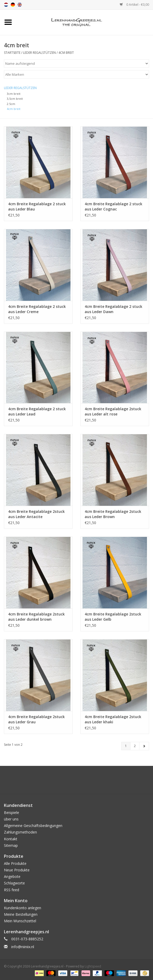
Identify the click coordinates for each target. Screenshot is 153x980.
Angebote (12, 876)
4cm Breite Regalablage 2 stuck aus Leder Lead (37, 411)
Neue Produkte (17, 870)
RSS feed (12, 890)
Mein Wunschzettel (20, 921)
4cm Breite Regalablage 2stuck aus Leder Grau (36, 719)
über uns (11, 819)
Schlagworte (14, 883)
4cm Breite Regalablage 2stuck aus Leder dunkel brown (36, 617)
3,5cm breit (15, 99)
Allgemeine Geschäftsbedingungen (33, 826)
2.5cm (11, 104)
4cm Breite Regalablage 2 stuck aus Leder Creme (37, 309)
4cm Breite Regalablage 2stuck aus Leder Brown (113, 514)
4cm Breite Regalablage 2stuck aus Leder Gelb (113, 617)
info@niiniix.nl (23, 947)
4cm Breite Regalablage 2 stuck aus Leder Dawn (113, 309)
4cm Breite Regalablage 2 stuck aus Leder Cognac (113, 206)
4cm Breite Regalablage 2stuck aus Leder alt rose (113, 411)
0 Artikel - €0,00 (134, 5)
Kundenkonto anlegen (23, 908)
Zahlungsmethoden (20, 832)
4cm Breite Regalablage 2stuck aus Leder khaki (113, 719)
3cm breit (14, 94)
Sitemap (11, 845)
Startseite (12, 53)
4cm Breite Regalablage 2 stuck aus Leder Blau (37, 206)
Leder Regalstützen (39, 53)
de (13, 5)
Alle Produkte (15, 863)
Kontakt (11, 839)
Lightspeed (93, 966)
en (20, 5)
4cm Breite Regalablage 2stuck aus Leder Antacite (36, 514)
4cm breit (66, 53)
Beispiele (12, 812)
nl (6, 5)
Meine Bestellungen (21, 914)
